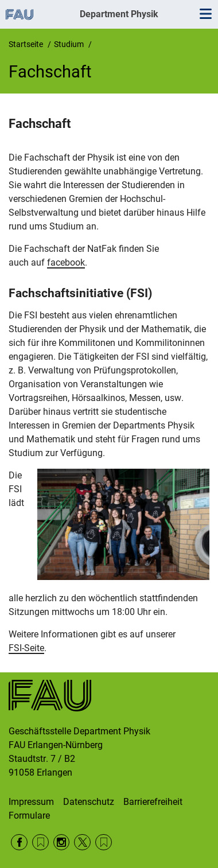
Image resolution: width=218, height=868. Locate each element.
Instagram (62, 842)
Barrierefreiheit (153, 802)
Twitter (82, 842)
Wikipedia (104, 842)
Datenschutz (89, 802)
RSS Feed (40, 842)
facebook (66, 262)
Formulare (29, 816)
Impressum (31, 802)
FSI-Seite (26, 648)
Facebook (19, 842)
